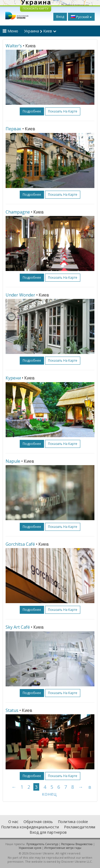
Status (12, 710)
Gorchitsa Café (20, 544)
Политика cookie (73, 822)
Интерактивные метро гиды (63, 848)
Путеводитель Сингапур (42, 844)
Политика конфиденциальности (30, 827)
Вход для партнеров (48, 832)
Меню (10, 31)
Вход (60, 17)
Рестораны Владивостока (77, 844)
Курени (13, 378)
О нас (13, 822)
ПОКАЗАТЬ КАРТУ (36, 8)
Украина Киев (40, 31)
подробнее (32, 111)
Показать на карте (63, 111)
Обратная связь (38, 822)
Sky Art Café (18, 627)
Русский (81, 17)
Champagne (18, 212)
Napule (13, 461)
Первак (13, 129)
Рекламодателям (80, 827)
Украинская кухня (30, 848)
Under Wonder (20, 295)
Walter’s (14, 46)
